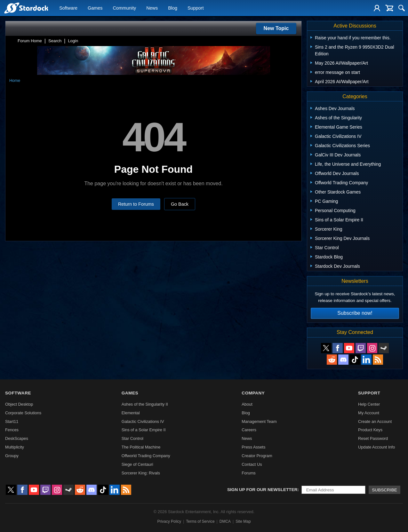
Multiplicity (15, 447)
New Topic (276, 28)
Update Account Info (376, 447)
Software (68, 8)
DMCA (225, 521)
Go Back (180, 204)
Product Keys (370, 430)
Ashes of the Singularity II (145, 404)
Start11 (12, 421)
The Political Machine (141, 447)
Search (55, 41)
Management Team (259, 421)
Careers (249, 430)
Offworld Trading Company (146, 456)
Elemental (131, 413)
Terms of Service (200, 521)
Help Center (369, 404)
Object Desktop (19, 404)
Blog (173, 8)
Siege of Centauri (137, 464)
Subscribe (384, 490)
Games (95, 8)
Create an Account (375, 421)
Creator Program (257, 456)
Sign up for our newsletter (262, 490)
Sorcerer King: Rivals (141, 473)
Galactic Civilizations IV (143, 421)
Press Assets (253, 447)
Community (124, 8)
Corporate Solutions (23, 413)
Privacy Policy (169, 521)
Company (253, 393)
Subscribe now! (355, 313)
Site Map (243, 521)
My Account (369, 413)
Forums (248, 473)
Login (73, 41)
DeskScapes (17, 438)
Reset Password (373, 438)
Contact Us (252, 464)
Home (15, 80)
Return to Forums (136, 204)
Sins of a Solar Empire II (144, 430)
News (152, 8)
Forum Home (30, 41)
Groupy (12, 456)
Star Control (132, 438)
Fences (12, 430)
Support (196, 8)
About (247, 404)
